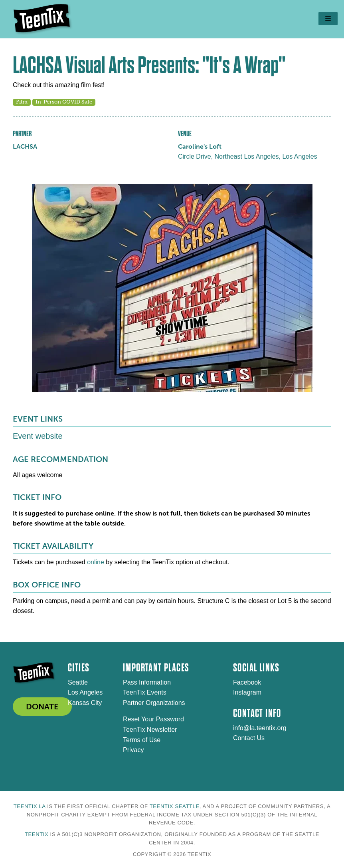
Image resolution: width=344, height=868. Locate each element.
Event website (38, 436)
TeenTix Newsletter (150, 730)
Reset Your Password (153, 719)
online (96, 562)
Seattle (78, 682)
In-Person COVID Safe (64, 102)
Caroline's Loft (200, 146)
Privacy (133, 750)
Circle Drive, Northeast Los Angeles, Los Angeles (248, 156)
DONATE (42, 707)
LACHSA (25, 146)
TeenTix (37, 834)
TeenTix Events (145, 692)
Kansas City (85, 703)
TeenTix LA (30, 806)
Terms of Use (142, 740)
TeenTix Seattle (175, 806)
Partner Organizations (154, 703)
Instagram (247, 692)
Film (22, 102)
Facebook (247, 682)
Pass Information (147, 682)
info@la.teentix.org (260, 728)
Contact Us (249, 738)
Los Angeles (85, 692)
